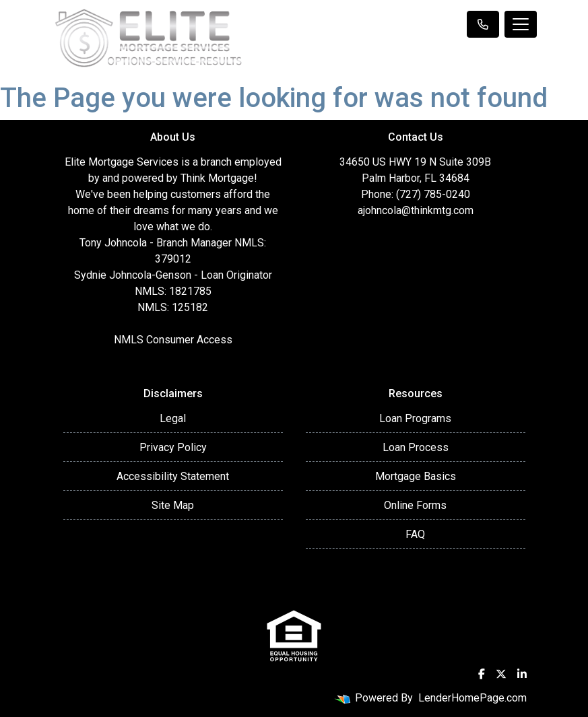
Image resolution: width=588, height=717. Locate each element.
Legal (173, 418)
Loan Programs (415, 418)
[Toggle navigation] (521, 24)
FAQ (415, 534)
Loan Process (416, 447)
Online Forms (415, 505)
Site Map (173, 505)
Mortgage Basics (416, 476)
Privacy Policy (173, 447)
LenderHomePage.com (472, 698)
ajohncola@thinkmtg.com (416, 210)
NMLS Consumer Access (173, 340)
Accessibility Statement (173, 476)
